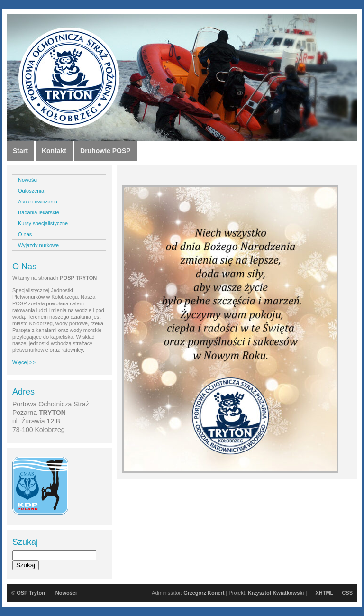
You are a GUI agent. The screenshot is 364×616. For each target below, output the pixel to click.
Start (20, 151)
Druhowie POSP (105, 151)
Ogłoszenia (31, 191)
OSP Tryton (31, 593)
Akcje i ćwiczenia (38, 202)
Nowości (28, 180)
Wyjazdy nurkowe (38, 245)
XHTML (324, 593)
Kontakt (54, 151)
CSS (347, 593)
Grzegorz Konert (204, 593)
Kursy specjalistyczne (43, 223)
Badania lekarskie (39, 212)
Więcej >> (24, 362)
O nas (25, 234)
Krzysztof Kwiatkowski (276, 593)
